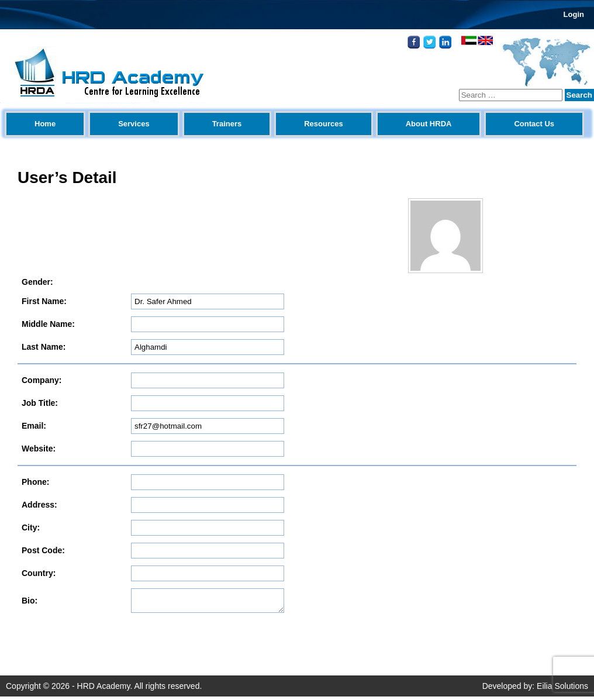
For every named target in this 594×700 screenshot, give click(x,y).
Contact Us (534, 124)
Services (134, 124)
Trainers (227, 124)
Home (45, 124)
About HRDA (429, 124)
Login (574, 14)
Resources (323, 124)
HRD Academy (104, 689)
